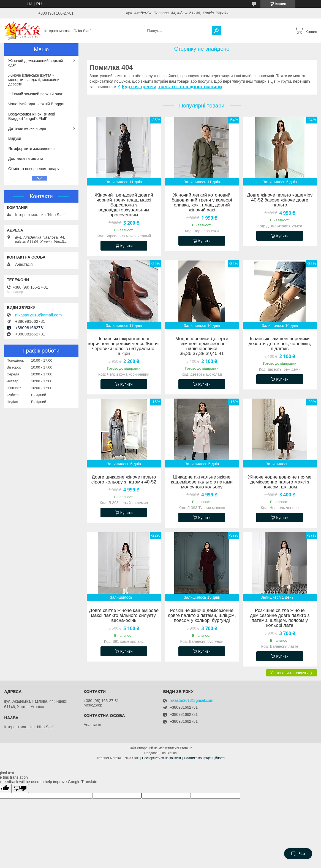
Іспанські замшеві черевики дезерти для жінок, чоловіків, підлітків (280, 344)
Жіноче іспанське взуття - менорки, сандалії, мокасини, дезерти (34, 80)
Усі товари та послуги (289, 673)
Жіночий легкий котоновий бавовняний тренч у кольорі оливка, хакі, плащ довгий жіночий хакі (202, 203)
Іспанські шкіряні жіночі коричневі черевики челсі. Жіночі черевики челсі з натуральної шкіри (124, 346)
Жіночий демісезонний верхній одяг (36, 63)
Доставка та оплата (26, 158)
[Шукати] (216, 31)
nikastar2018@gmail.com (38, 315)
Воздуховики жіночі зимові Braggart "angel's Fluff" (32, 116)
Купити (127, 246)
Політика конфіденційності (204, 758)
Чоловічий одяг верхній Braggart (37, 104)
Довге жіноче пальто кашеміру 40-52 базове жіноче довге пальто (280, 200)
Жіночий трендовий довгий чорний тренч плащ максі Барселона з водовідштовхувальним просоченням (124, 205)
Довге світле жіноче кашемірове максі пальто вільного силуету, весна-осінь (124, 616)
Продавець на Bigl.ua (161, 753)
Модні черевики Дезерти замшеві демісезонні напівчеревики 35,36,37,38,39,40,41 (202, 346)
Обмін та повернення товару (34, 169)
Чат (298, 854)
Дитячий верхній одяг (27, 128)
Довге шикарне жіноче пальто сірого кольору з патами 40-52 (124, 480)
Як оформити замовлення (31, 149)
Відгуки (15, 138)
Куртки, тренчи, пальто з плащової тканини (172, 87)
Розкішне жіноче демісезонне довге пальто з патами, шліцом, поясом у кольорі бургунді (202, 616)
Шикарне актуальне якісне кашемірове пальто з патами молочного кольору (202, 482)
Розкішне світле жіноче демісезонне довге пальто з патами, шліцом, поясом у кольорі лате (280, 618)
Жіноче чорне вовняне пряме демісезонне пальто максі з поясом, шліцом (280, 482)
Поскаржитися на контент (162, 758)
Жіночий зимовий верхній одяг (35, 94)
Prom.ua (186, 748)
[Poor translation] (20, 788)
